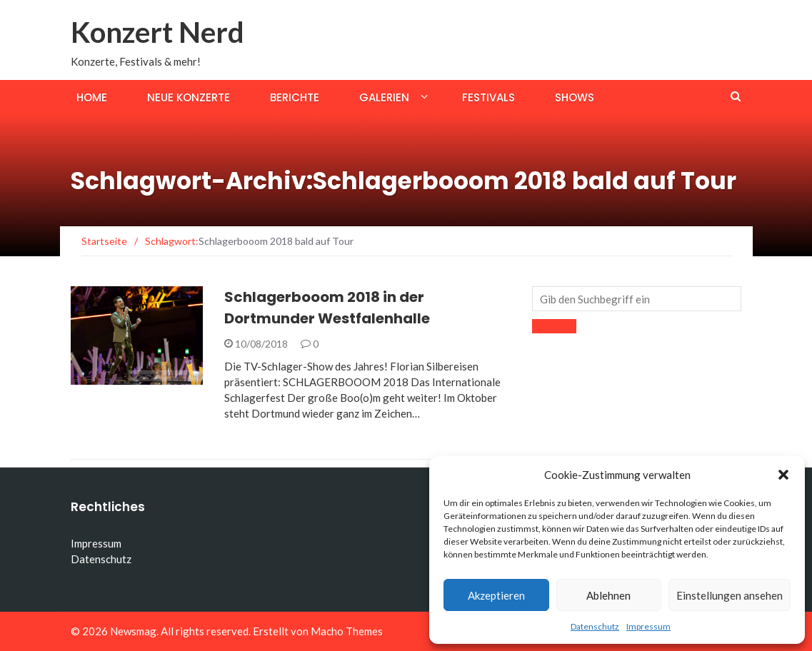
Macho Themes (347, 631)
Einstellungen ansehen (730, 595)
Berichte (295, 97)
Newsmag (133, 631)
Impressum (648, 626)
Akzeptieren (496, 595)
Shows (575, 97)
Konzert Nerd (157, 32)
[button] (783, 475)
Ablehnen (608, 595)
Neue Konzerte (189, 97)
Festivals (488, 97)
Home (92, 97)
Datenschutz (595, 626)
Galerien (384, 97)
